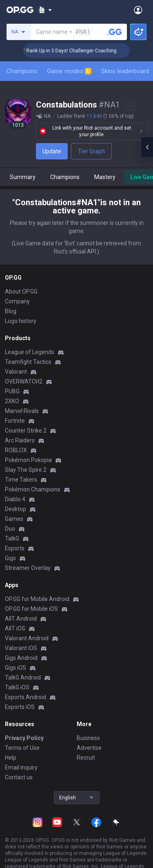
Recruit (86, 758)
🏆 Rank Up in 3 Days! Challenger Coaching (79, 51)
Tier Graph (91, 151)
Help (11, 758)
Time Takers (21, 480)
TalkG (12, 538)
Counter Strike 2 (26, 431)
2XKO (12, 401)
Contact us (19, 777)
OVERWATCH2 (24, 381)
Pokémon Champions (33, 489)
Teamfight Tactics (28, 362)
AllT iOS (15, 628)
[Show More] (45, 10)
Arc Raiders (20, 440)
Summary (23, 177)
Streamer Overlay (28, 568)
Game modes (69, 71)
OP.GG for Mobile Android (37, 599)
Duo (10, 529)
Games (14, 519)
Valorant (16, 372)
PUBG (12, 391)
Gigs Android (21, 658)
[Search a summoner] (115, 32)
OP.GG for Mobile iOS (31, 609)
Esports (15, 548)
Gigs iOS (16, 668)
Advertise (89, 748)
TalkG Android (23, 677)
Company (17, 301)
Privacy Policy (24, 738)
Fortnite (15, 421)
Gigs (10, 558)
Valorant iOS (21, 648)
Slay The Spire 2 (26, 470)
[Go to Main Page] (20, 10)
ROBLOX (16, 450)
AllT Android (21, 619)
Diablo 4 (15, 499)
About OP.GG (21, 292)
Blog (11, 311)
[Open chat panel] (147, 147)
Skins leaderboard (125, 71)
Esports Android (25, 697)
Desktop (16, 509)
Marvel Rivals (22, 411)
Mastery (105, 177)
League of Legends (30, 352)
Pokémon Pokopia (28, 460)
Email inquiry (21, 767)
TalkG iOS (17, 687)
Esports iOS (20, 707)
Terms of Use (22, 748)
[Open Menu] (138, 10)
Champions (22, 71)
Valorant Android (27, 638)
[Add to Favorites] (129, 105)
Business (88, 738)
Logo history (21, 321)
